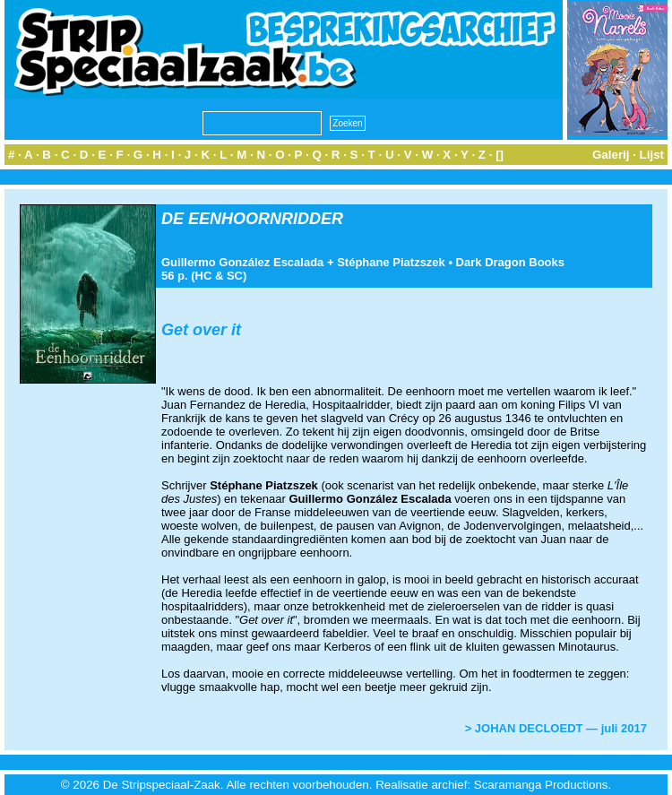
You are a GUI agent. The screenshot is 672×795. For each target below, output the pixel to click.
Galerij (611, 155)
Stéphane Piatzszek (391, 262)
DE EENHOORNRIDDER (252, 219)
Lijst (652, 155)
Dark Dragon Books (510, 262)
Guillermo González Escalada (242, 262)
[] (500, 155)
